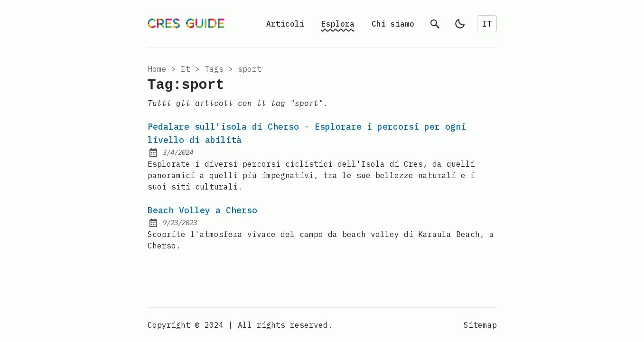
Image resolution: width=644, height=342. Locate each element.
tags (214, 69)
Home (157, 69)
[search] (435, 24)
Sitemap (480, 325)
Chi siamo (393, 24)
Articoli (285, 24)
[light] (460, 24)
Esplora (338, 24)
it (186, 69)
